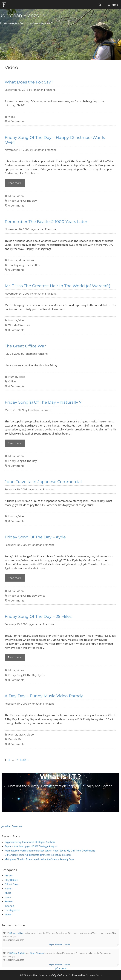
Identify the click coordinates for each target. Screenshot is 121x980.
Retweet (59, 944)
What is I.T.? (60, 777)
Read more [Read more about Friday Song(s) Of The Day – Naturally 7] (15, 443)
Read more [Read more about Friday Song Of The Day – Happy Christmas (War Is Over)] (15, 183)
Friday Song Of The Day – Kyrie (35, 537)
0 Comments (16, 121)
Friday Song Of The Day (23, 201)
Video (12, 117)
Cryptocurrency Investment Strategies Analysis (30, 842)
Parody (13, 739)
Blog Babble (11, 880)
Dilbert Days (11, 884)
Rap (21, 739)
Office (12, 381)
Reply (51, 944)
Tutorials (9, 906)
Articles (9, 875)
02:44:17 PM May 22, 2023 (14, 940)
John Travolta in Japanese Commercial (43, 482)
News (8, 897)
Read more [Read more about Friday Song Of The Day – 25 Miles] (15, 657)
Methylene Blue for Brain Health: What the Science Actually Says (39, 859)
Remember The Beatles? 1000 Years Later (46, 222)
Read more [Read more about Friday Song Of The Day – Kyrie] (15, 578)
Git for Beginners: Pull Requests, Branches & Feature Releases (38, 855)
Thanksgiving (16, 265)
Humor (13, 260)
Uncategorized (13, 910)
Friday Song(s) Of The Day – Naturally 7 (43, 402)
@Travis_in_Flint (16, 933)
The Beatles (32, 265)
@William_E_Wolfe (17, 953)
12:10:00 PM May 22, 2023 (14, 960)
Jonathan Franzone (23, 15)
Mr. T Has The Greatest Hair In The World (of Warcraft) (58, 286)
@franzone (60, 968)
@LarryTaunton (37, 953)
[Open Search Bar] (100, 5)
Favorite (67, 944)
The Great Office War (25, 346)
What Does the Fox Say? (29, 82)
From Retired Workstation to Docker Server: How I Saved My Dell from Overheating (50, 851)
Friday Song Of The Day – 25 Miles (38, 616)
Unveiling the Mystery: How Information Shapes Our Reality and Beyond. (60, 786)
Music (12, 196)
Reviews (9, 901)
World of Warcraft (19, 325)
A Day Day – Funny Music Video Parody (44, 696)
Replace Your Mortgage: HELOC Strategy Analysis (31, 846)
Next (25, 760)
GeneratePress (94, 975)
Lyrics (42, 596)
